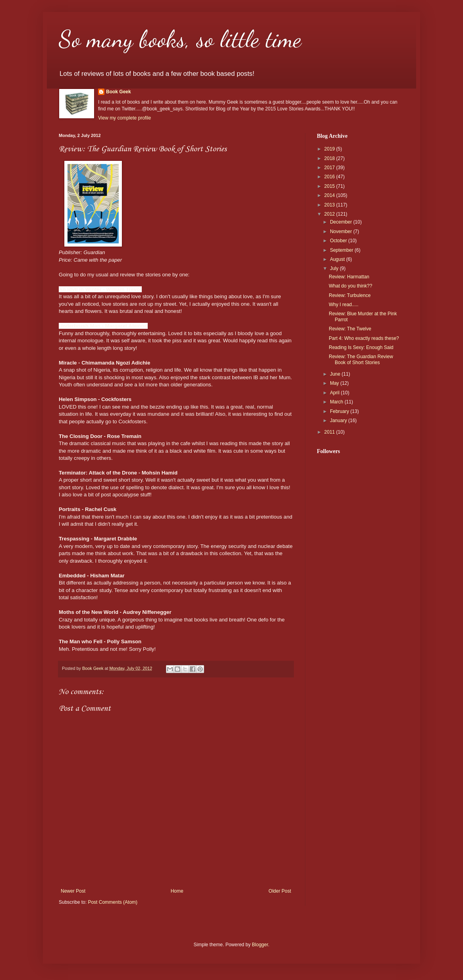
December (342, 222)
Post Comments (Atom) (113, 902)
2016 (330, 177)
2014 (330, 195)
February (340, 411)
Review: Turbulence (350, 295)
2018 (330, 158)
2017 (330, 168)
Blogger (260, 945)
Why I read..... (344, 305)
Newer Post (73, 891)
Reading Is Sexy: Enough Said (361, 347)
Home (177, 891)
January (339, 421)
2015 (330, 186)
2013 (330, 205)
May (335, 383)
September (342, 250)
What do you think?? (350, 286)
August (338, 259)
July (335, 268)
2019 (330, 149)
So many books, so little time (180, 39)
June (336, 374)
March (337, 402)
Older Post (280, 891)
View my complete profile (124, 118)
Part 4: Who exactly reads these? (364, 338)
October (339, 241)
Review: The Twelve (350, 329)
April (335, 393)
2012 (330, 214)
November (342, 231)
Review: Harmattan (349, 277)
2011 (330, 432)
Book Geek (119, 92)
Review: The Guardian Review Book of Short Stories (361, 359)
